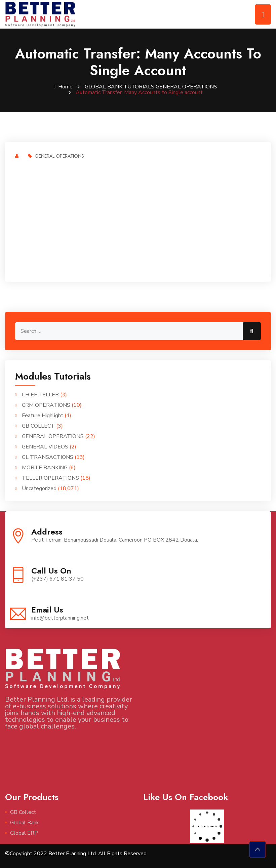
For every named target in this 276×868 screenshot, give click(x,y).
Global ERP (24, 833)
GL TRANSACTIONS (48, 457)
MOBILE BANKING (45, 467)
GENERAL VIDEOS (45, 446)
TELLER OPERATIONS (50, 478)
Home (63, 87)
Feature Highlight (43, 415)
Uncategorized (39, 488)
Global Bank (25, 822)
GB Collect (23, 812)
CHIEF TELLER (40, 394)
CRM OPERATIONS (46, 405)
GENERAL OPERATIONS (187, 87)
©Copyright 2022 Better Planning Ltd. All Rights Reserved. (76, 853)
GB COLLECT (38, 426)
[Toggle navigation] (263, 14)
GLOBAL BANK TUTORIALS (120, 87)
